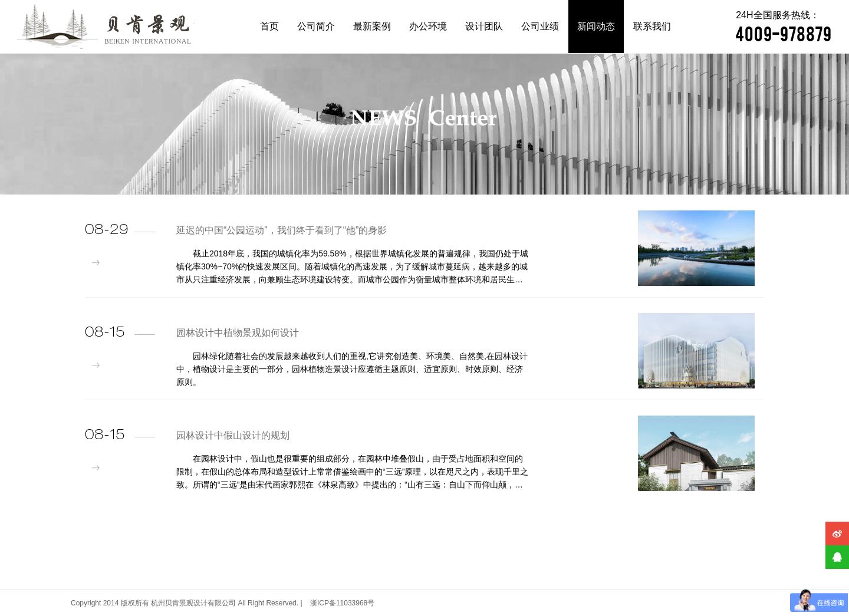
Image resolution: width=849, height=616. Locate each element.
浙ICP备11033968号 (342, 603)
